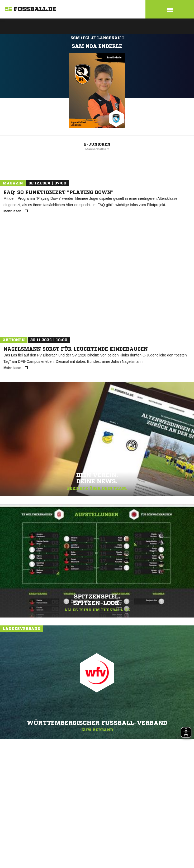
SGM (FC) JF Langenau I (97, 38)
